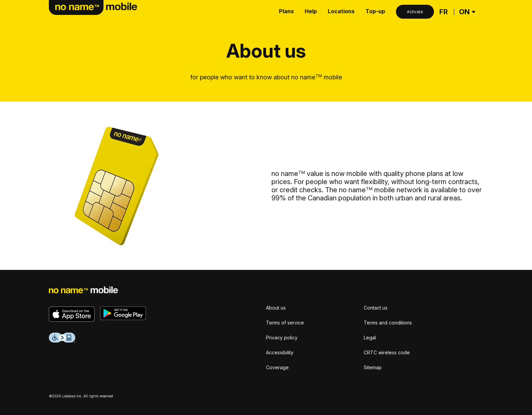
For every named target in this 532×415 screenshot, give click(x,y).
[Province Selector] (466, 12)
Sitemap (373, 367)
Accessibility (280, 352)
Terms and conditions (388, 323)
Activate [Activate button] (415, 12)
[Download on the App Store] (72, 314)
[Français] (444, 12)
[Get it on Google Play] (123, 313)
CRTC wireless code (387, 352)
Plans (286, 11)
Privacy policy (282, 338)
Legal (370, 338)
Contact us (376, 308)
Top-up (375, 11)
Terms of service (285, 323)
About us (276, 308)
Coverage (277, 367)
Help (311, 11)
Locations (341, 11)
